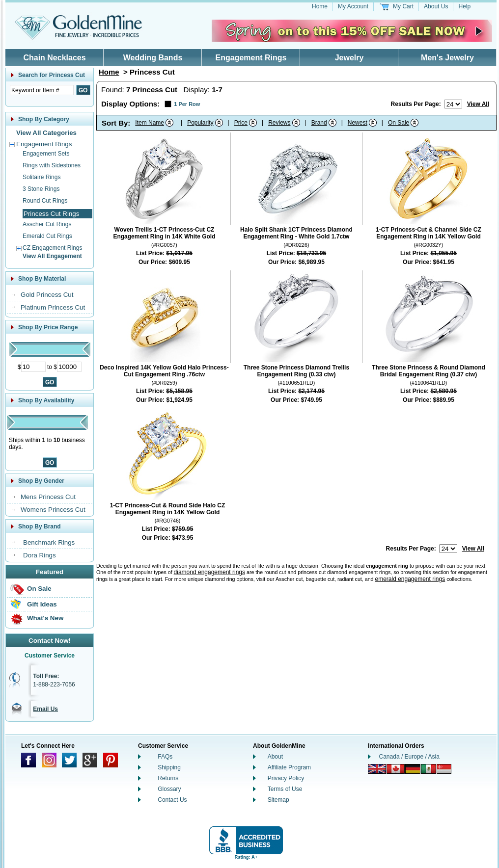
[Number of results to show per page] (453, 104)
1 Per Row (187, 104)
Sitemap (278, 800)
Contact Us (172, 800)
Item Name (150, 123)
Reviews (279, 123)
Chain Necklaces (54, 58)
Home (320, 6)
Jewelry (349, 58)
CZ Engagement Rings (52, 248)
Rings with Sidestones (52, 165)
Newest (358, 123)
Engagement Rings (251, 58)
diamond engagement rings (209, 572)
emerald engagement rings (410, 579)
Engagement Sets (46, 154)
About (275, 757)
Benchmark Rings (49, 542)
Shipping (169, 767)
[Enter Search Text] (42, 90)
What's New (45, 618)
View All (478, 104)
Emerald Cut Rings (47, 236)
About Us (436, 6)
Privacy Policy (286, 778)
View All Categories (46, 133)
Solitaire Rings (42, 177)
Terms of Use (285, 789)
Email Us (45, 709)
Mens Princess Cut (48, 497)
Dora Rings (40, 555)
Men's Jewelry (447, 58)
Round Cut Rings (45, 201)
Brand (319, 123)
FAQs (165, 757)
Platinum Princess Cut (53, 307)
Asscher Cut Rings (47, 224)
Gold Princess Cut (47, 295)
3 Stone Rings (41, 189)
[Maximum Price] (69, 367)
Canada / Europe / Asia (409, 757)
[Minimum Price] (33, 367)
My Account (353, 6)
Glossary (169, 789)
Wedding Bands (153, 58)
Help (464, 6)
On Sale (39, 589)
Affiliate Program (289, 767)
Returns (168, 778)
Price (241, 123)
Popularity (200, 123)
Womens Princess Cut (53, 510)
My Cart (403, 6)
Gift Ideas (42, 604)
